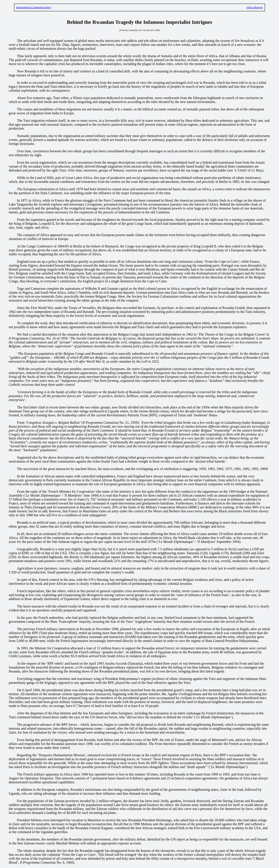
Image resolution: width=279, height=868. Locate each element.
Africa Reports (255, 7)
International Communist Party (34, 7)
